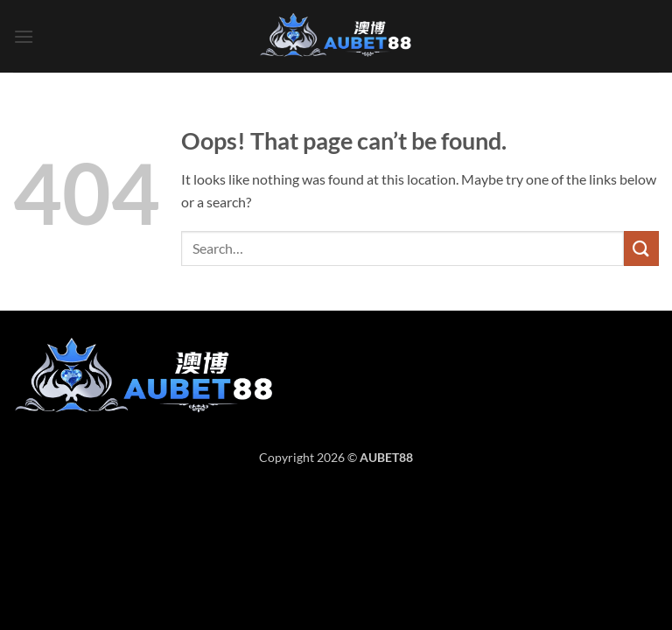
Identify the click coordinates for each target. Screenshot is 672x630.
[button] (24, 36)
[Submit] (641, 248)
